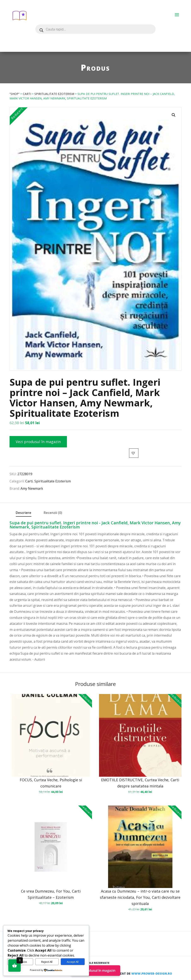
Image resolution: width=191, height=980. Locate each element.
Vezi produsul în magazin (38, 442)
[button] (174, 115)
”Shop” (15, 94)
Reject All (47, 962)
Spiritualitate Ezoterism (54, 94)
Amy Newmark (32, 488)
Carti (27, 94)
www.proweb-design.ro (152, 973)
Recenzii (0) (53, 513)
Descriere (24, 513)
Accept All (73, 962)
